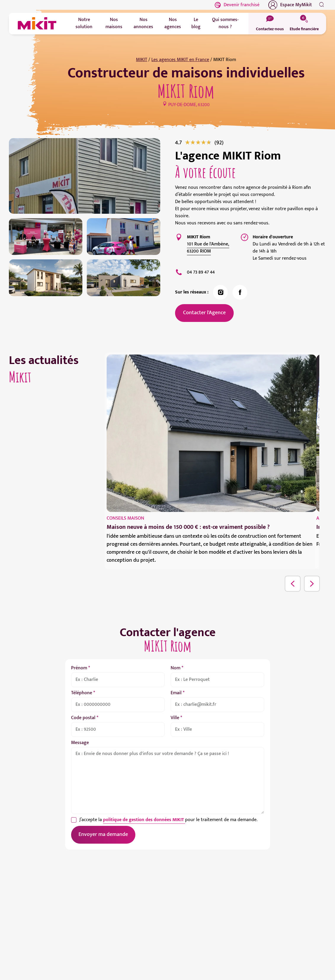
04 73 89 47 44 (201, 272)
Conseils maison (125, 518)
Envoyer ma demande (103, 834)
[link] (219, 143)
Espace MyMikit (290, 5)
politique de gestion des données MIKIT (144, 820)
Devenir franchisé (237, 5)
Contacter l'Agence (204, 313)
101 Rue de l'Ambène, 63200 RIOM (208, 248)
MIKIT (142, 60)
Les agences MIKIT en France (180, 60)
